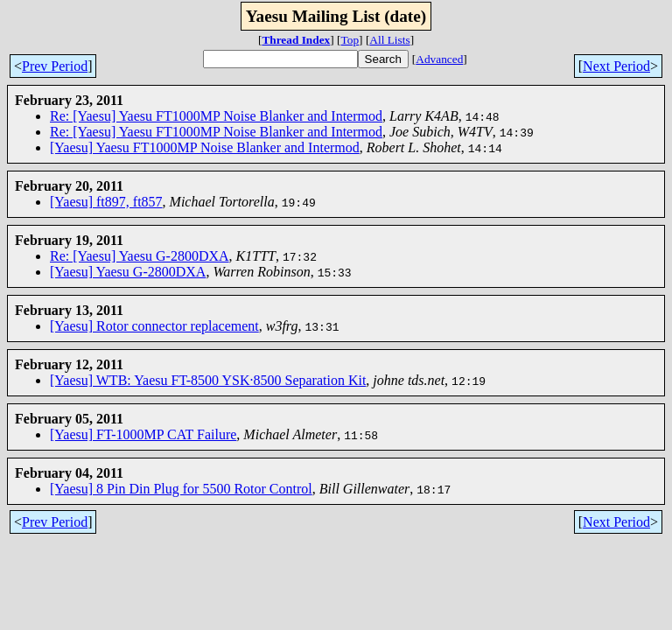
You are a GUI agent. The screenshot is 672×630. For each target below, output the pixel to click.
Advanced (439, 59)
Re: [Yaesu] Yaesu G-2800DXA (140, 256)
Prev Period (55, 66)
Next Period (616, 66)
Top (350, 40)
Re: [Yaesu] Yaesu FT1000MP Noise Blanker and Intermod (216, 116)
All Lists (389, 40)
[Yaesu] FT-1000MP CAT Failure (143, 434)
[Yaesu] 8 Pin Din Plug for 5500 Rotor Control (181, 489)
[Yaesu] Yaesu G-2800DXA (128, 272)
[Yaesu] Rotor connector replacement (154, 326)
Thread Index (296, 40)
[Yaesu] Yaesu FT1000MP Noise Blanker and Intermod (205, 147)
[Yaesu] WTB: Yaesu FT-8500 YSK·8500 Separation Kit (208, 380)
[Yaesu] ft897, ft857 (106, 202)
